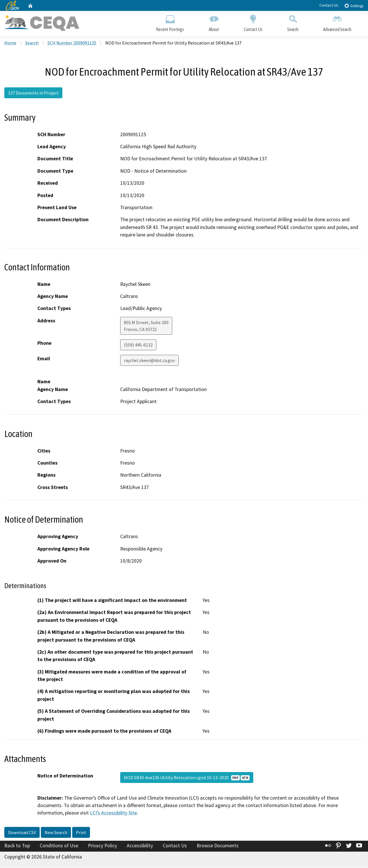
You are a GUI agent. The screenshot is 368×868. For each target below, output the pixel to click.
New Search (56, 833)
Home (10, 43)
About (214, 22)
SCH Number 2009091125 (72, 43)
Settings (354, 6)
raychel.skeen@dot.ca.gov (149, 361)
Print (81, 833)
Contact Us (329, 5)
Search (293, 22)
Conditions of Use (59, 846)
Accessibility (140, 846)
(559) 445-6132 (138, 345)
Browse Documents (218, 846)
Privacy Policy (102, 846)
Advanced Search (337, 22)
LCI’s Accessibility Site (113, 813)
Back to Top (17, 846)
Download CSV (22, 833)
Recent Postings (170, 22)
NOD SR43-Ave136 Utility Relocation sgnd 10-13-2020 (187, 778)
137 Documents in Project (33, 93)
